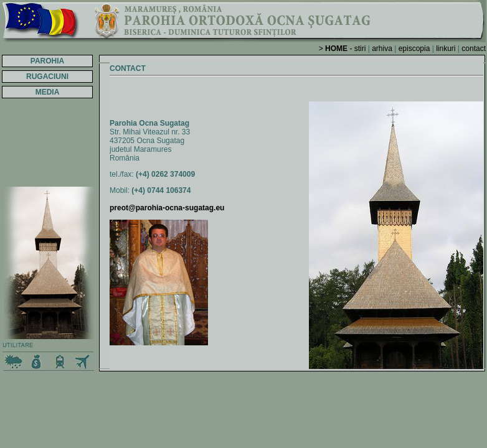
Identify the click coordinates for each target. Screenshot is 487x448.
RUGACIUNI (47, 77)
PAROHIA (47, 61)
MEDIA (48, 92)
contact (474, 49)
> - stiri (343, 49)
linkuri (446, 49)
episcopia (414, 49)
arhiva (382, 49)
